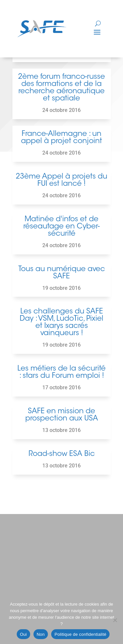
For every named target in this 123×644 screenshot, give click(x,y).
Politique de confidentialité (80, 634)
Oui (23, 634)
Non (41, 634)
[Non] (115, 620)
